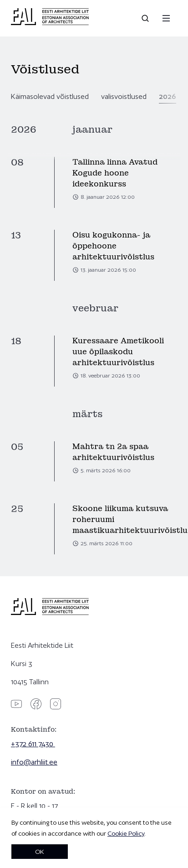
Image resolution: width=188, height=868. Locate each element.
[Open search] (146, 18)
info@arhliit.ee (34, 762)
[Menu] (166, 18)
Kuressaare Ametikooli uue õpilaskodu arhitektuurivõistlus (118, 352)
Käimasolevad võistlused (50, 96)
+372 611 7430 (33, 744)
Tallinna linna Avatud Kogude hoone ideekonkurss (115, 173)
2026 (168, 96)
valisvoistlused (124, 96)
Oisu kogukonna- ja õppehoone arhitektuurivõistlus (113, 246)
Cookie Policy (126, 833)
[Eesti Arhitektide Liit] (50, 23)
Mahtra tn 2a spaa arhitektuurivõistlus (113, 452)
